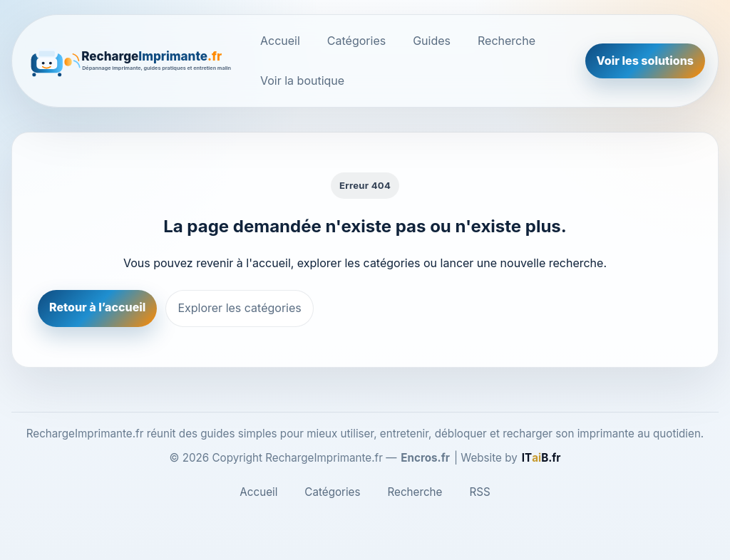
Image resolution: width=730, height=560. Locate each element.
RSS (479, 492)
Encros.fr (425, 458)
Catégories (356, 41)
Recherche (507, 41)
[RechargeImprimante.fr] (132, 61)
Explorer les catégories (239, 308)
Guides (432, 41)
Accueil (280, 41)
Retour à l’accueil (97, 307)
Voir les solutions (645, 61)
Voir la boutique (302, 81)
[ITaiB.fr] (541, 458)
